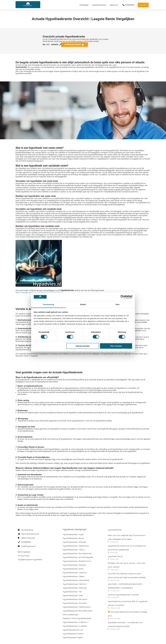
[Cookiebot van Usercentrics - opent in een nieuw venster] (122, 297)
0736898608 (26, 542)
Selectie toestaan (83, 346)
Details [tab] (83, 304)
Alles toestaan (116, 346)
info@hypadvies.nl (29, 546)
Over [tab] (118, 304)
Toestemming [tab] (48, 304)
